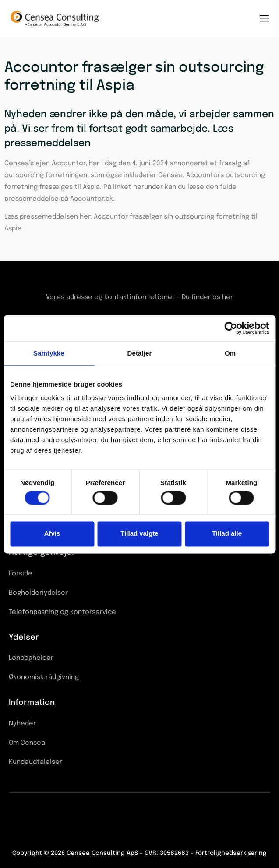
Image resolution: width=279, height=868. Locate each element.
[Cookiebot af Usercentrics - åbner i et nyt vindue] (231, 328)
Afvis (52, 534)
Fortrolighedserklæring (231, 853)
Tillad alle (227, 534)
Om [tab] (230, 353)
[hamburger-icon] (264, 19)
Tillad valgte (139, 534)
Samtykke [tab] (49, 353)
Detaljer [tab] (140, 353)
